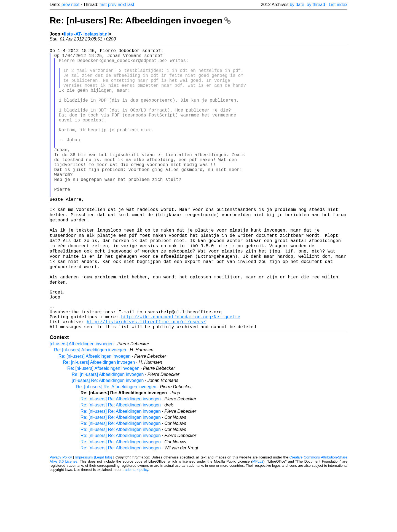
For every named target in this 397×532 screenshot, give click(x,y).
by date (297, 5)
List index (338, 5)
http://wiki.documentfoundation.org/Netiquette (181, 373)
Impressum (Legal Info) (94, 515)
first (103, 5)
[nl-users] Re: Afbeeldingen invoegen (108, 439)
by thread (316, 5)
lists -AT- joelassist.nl (86, 34)
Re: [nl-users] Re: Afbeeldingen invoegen (140, 20)
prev (66, 5)
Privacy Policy (61, 515)
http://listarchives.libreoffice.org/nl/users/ (146, 379)
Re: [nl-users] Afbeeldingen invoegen (90, 408)
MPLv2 (258, 519)
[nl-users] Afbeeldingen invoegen (82, 402)
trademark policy (136, 528)
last (131, 5)
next (75, 5)
